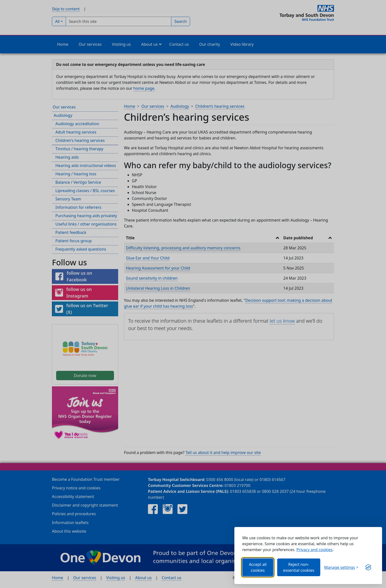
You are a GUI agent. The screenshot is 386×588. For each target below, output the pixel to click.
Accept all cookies (258, 567)
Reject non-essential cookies (299, 567)
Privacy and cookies (314, 550)
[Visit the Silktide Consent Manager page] (368, 567)
